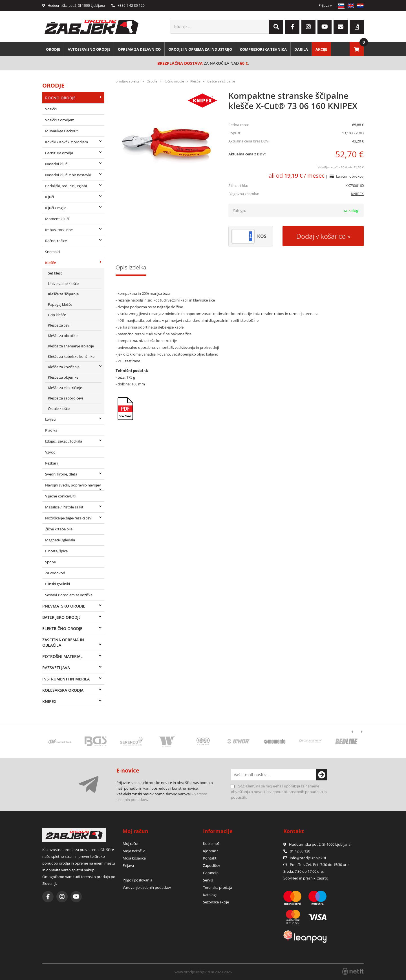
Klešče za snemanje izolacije (71, 346)
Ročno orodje (60, 98)
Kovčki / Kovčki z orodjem (67, 142)
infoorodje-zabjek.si (308, 858)
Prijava (325, 5)
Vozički (51, 109)
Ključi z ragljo (56, 208)
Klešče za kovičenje (64, 367)
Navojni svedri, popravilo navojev (73, 485)
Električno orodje (62, 629)
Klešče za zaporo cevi (65, 398)
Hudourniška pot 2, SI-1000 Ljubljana (74, 5)
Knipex (49, 701)
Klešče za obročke (63, 336)
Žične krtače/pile (59, 529)
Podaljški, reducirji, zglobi (66, 186)
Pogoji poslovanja (137, 880)
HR (360, 6)
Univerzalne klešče (63, 283)
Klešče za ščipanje (63, 294)
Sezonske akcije (216, 902)
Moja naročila (134, 851)
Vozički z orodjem (60, 120)
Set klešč (55, 273)
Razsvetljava (56, 668)
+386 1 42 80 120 (128, 5)
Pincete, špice (56, 551)
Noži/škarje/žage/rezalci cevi (69, 518)
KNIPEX (357, 194)
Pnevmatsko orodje (64, 606)
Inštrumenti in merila (66, 679)
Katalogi (210, 895)
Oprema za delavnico (139, 49)
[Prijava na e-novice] (322, 775)
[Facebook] (292, 27)
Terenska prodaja (218, 887)
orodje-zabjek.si (128, 81)
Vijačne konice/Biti (60, 496)
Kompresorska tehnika (263, 49)
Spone (50, 562)
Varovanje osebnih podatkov (147, 887)
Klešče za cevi (59, 325)
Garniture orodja (59, 153)
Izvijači (51, 419)
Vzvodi (51, 452)
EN (351, 6)
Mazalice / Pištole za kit (64, 507)
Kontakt (210, 858)
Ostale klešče (59, 408)
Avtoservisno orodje (89, 49)
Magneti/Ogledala (60, 540)
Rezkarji (52, 463)
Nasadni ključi (57, 164)
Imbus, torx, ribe (59, 230)
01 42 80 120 (297, 851)
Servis (208, 880)
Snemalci (53, 252)
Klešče (50, 263)
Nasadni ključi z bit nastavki (68, 175)
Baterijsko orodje (61, 617)
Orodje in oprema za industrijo (200, 49)
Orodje (53, 49)
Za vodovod (55, 573)
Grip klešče (57, 315)
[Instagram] (308, 27)
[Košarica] (357, 49)
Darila (301, 49)
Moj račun (131, 843)
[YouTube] (325, 27)
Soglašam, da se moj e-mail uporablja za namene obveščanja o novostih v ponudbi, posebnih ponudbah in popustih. (279, 792)
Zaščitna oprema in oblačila (63, 642)
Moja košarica (134, 858)
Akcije (321, 49)
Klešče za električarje (65, 388)
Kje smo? (210, 851)
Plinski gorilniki (58, 584)
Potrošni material (62, 656)
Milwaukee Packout (61, 131)
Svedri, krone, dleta (61, 474)
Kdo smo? (211, 843)
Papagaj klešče (60, 304)
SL (341, 6)
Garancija (211, 873)
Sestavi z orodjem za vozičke (69, 595)
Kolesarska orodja (63, 690)
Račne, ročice (56, 241)
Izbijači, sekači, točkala (64, 441)
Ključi (49, 197)
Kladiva (51, 430)
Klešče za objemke (63, 377)
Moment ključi (57, 219)
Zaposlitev (212, 865)
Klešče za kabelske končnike (71, 356)
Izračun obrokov (350, 176)
